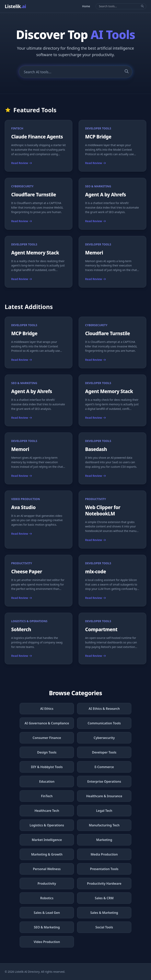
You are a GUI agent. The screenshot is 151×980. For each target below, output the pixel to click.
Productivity (47, 883)
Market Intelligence (47, 840)
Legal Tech (104, 811)
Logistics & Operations (47, 825)
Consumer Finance (47, 738)
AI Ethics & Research (104, 709)
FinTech (47, 796)
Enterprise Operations (104, 781)
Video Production (47, 942)
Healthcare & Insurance (104, 796)
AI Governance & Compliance (47, 723)
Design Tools (47, 752)
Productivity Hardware (104, 883)
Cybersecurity (104, 738)
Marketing (104, 840)
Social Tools (104, 927)
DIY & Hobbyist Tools (47, 767)
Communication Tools (104, 723)
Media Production (104, 854)
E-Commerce (104, 767)
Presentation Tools (104, 869)
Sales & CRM (104, 898)
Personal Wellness (47, 869)
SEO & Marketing (47, 927)
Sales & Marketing (104, 913)
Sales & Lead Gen (47, 913)
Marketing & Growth (47, 854)
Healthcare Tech (47, 811)
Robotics (47, 898)
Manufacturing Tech (104, 825)
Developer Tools (104, 752)
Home (86, 6)
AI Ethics (47, 709)
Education (47, 781)
